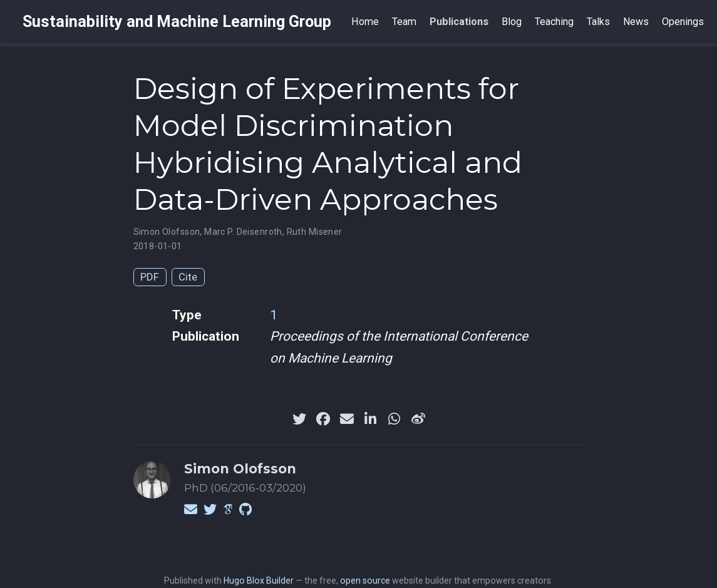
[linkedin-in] (371, 419)
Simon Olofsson (167, 232)
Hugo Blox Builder (259, 580)
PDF (150, 277)
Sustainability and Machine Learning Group (177, 22)
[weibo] (418, 419)
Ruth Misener (315, 232)
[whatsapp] (395, 419)
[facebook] (323, 419)
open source (365, 580)
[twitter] (299, 419)
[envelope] (347, 419)
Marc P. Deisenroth (243, 232)
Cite (188, 277)
